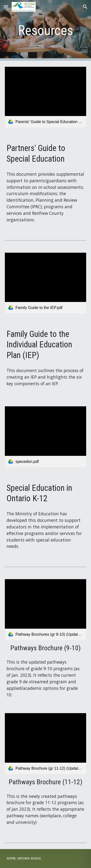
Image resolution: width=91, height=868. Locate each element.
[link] (46, 97)
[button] (6, 7)
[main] (46, 30)
